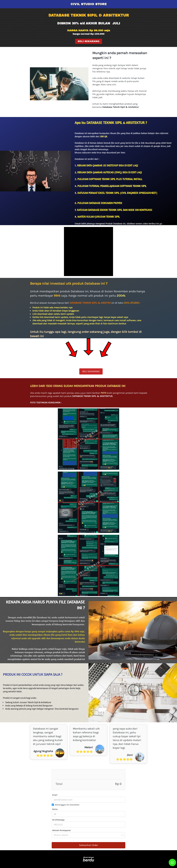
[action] (172, 862)
